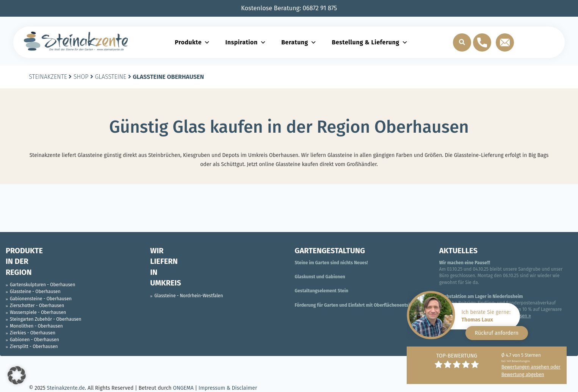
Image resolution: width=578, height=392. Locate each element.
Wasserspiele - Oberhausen (38, 312)
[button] (17, 375)
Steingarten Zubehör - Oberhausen (46, 319)
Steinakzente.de (66, 388)
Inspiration (246, 42)
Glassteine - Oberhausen (35, 292)
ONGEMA (183, 388)
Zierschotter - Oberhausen (37, 306)
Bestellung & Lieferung (370, 42)
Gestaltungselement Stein (322, 291)
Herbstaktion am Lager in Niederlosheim (481, 296)
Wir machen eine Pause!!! (465, 263)
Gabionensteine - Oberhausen (41, 299)
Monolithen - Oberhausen (36, 326)
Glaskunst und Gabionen (320, 277)
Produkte (192, 42)
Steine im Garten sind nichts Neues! (331, 263)
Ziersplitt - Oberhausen (34, 347)
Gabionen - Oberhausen (34, 340)
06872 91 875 (320, 8)
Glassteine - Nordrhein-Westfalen (189, 296)
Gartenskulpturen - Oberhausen (42, 285)
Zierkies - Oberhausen (33, 333)
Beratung (299, 42)
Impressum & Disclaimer (228, 388)
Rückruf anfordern (497, 333)
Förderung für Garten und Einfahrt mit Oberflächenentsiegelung (361, 305)
